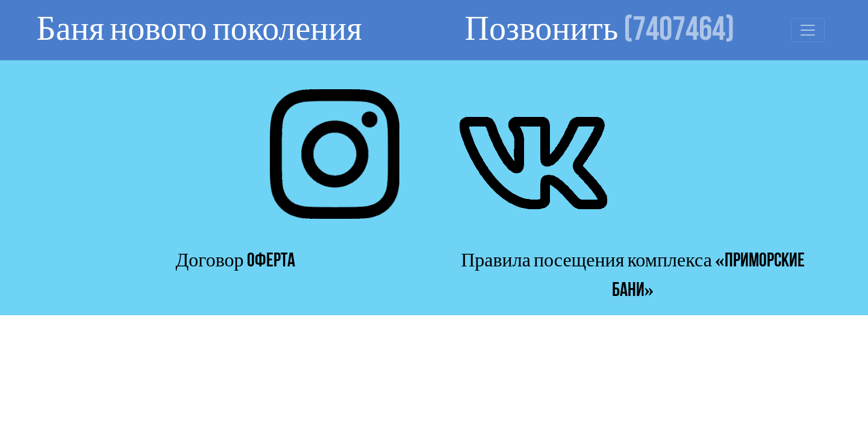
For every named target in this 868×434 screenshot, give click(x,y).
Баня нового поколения (199, 30)
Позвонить (600, 30)
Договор (235, 261)
